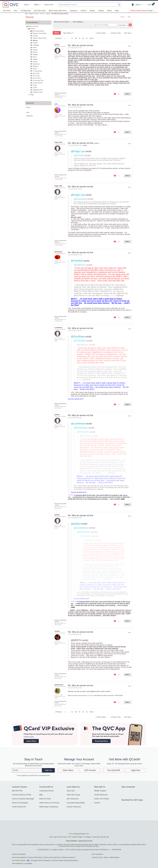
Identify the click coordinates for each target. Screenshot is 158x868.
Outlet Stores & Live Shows (49, 803)
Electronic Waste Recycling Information (65, 860)
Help (129, 17)
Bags (117, 11)
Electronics (36, 64)
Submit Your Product (102, 799)
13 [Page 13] (79, 38)
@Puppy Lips (78, 151)
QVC (27, 14)
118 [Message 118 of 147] (61, 623)
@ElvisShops (78, 337)
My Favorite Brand (38, 31)
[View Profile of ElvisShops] (58, 252)
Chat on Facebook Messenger (23, 799)
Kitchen (35, 52)
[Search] (104, 25)
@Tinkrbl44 (77, 261)
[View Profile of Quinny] (57, 45)
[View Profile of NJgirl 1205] (58, 142)
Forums (42, 14)
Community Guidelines (19, 857)
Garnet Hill (96, 837)
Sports (35, 69)
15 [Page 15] (87, 38)
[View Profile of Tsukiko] (57, 631)
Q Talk (35, 88)
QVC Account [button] (90, 770)
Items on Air (49, 5)
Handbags (36, 45)
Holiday (35, 59)
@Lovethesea (78, 424)
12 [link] (76, 38)
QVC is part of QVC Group (58, 837)
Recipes (35, 55)
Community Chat (38, 80)
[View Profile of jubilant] (57, 415)
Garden (35, 62)
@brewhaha (80, 199)
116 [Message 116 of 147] (61, 407)
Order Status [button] (68, 770)
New (16, 11)
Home (35, 57)
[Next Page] (92, 38)
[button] (133, 5)
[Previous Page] (58, 38)
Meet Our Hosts (45, 799)
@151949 (79, 155)
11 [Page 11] (72, 38)
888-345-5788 (17, 791)
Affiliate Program (100, 791)
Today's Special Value (40, 38)
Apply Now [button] (136, 770)
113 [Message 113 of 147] (61, 178)
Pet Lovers (36, 76)
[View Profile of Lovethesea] (58, 328)
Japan (106, 857)
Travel (35, 85)
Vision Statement (17, 864)
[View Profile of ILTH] (56, 104)
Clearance (74, 11)
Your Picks (7, 11)
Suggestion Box (38, 90)
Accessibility (28, 864)
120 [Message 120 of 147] (61, 704)
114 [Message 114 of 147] (61, 244)
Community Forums (47, 791)
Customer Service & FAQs (22, 795)
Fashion (84, 11)
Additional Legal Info (68, 857)
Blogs (32, 95)
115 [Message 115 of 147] (61, 319)
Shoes (109, 11)
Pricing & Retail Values (35, 857)
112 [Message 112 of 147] (61, 134)
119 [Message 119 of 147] (61, 677)
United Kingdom (114, 857)
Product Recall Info (19, 807)
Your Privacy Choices (19, 860)
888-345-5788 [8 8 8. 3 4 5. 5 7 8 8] (117, 850)
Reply (128, 94)
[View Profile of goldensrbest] (59, 685)
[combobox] (87, 5)
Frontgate (88, 837)
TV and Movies (38, 71)
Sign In (123, 17)
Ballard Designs (78, 837)
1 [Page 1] (65, 38)
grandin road (105, 837)
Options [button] (129, 46)
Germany (95, 857)
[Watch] (36, 5)
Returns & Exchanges (20, 803)
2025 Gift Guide (40, 11)
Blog (41, 795)
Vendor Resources (101, 795)
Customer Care (38, 92)
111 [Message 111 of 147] (61, 96)
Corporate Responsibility (76, 803)
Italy (101, 857)
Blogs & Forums (34, 14)
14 (83, 38)
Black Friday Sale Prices (58, 11)
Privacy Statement (72, 841)
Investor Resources (74, 807)
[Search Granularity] (123, 25)
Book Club (36, 73)
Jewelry (101, 11)
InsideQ (35, 36)
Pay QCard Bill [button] (114, 770)
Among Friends (38, 83)
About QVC (71, 791)
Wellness (36, 66)
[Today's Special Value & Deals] (142, 11)
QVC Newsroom (73, 799)
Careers (97, 803)
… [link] (68, 38)
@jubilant (76, 524)
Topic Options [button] (67, 33)
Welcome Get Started (40, 33)
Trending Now (26, 11)
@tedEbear (80, 265)
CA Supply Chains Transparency (41, 860)
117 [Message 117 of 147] (61, 507)
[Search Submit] (119, 5)
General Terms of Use (85, 841)
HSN (69, 837)
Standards (30, 116)
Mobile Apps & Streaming (49, 807)
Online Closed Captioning (52, 857)
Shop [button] (26, 5)
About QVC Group (73, 795)
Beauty (92, 11)
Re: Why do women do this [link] (60, 14)
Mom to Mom (37, 78)
